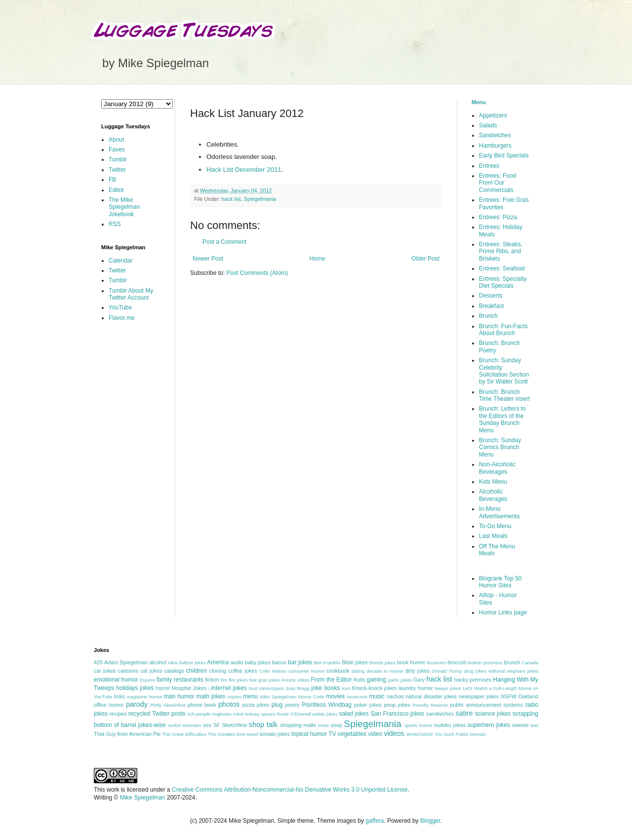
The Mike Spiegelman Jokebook (124, 207)
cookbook (338, 671)
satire (464, 713)
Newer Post (208, 259)
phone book (202, 705)
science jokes (493, 714)
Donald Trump (447, 671)
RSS (115, 224)
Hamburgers (495, 146)
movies (335, 696)
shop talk (263, 725)
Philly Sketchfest (168, 705)
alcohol (158, 662)
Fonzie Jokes (296, 680)
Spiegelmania (260, 199)
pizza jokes (256, 705)
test (534, 725)
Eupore (147, 680)
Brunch (488, 316)
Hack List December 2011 (244, 170)
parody (137, 704)
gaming (376, 680)
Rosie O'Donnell (294, 714)
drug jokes (475, 671)
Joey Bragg (297, 688)
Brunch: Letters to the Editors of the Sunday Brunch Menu (502, 419)
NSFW (509, 696)
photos (229, 704)
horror (163, 688)
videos (394, 733)
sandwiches (440, 714)
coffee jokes (243, 671)
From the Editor (331, 680)
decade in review (385, 671)
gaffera (375, 821)
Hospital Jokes (189, 688)
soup (336, 725)
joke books (325, 688)
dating (358, 671)
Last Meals (493, 536)
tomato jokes (275, 734)
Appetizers (493, 115)
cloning (218, 671)
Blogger (430, 821)
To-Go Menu (495, 526)
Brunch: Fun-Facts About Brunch (503, 330)
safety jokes (325, 714)
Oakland (528, 696)
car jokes (105, 671)
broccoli (456, 662)
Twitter (117, 170)
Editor (116, 190)
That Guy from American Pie (127, 734)
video (375, 734)
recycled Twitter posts (157, 714)
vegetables (352, 734)
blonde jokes (382, 663)
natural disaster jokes (431, 696)
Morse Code (311, 697)
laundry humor (416, 688)
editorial (497, 671)
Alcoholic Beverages (493, 495)
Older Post (425, 259)
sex (207, 725)
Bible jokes (355, 662)
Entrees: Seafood (502, 268)
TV (332, 734)
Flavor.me (122, 318)
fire (224, 680)
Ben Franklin (327, 663)
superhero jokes (489, 725)
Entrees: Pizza (498, 217)
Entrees (489, 166)
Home (317, 259)
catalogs (174, 671)
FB (112, 180)
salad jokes (354, 714)
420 (98, 662)
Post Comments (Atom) (257, 273)
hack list (231, 199)
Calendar (121, 261)
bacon (279, 662)
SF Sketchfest (230, 725)
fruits (359, 680)
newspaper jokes (479, 696)
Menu (479, 102)
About (116, 140)
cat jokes (151, 671)
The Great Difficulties (184, 734)
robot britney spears (254, 714)
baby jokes (258, 662)
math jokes (211, 696)
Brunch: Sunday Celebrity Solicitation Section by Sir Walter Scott (504, 371)
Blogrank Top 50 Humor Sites (500, 582)
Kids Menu (493, 482)
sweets (520, 725)
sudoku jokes (450, 725)
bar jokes (300, 662)
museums (357, 697)
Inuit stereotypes (266, 688)
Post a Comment (224, 242)
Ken (346, 688)
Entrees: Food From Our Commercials (497, 183)
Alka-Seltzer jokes (187, 663)
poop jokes (397, 705)
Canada (530, 663)
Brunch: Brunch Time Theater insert (504, 395)
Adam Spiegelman (126, 662)
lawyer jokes (448, 688)
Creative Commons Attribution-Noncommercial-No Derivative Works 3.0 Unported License (290, 790)
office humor (109, 705)
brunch (512, 662)
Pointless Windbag (327, 705)
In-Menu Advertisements (499, 512)
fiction (212, 680)
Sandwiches (495, 135)
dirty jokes (417, 671)
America (218, 662)
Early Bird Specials (504, 155)
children (197, 671)
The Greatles (221, 734)
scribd (174, 725)
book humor (411, 662)
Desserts (491, 296)
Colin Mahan (273, 671)
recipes (118, 714)
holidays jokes (135, 688)
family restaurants (180, 680)
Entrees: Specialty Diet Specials (503, 282)
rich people (199, 714)
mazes (234, 697)
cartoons (128, 671)
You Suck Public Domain (460, 734)
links (119, 696)
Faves (117, 150)
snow (323, 725)
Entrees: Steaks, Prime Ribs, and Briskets (501, 251)
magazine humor (144, 697)
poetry (292, 705)
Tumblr (118, 159)
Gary (419, 680)
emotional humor (116, 680)
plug (277, 705)
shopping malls (298, 725)
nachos (395, 696)
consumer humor (306, 671)
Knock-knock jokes (375, 688)
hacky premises (473, 680)
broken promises (485, 663)
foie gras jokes (265, 680)
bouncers (436, 663)
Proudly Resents (430, 705)
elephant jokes (523, 671)
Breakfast (492, 306)
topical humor (309, 734)
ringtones (221, 714)
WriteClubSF (420, 734)
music (376, 696)
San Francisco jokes (397, 714)
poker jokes (368, 705)
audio (237, 662)
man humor (179, 696)
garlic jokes (400, 680)
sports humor (418, 725)
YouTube (120, 307)
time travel (247, 734)
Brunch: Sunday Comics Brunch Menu (500, 447)
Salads (488, 125)
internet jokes (229, 688)
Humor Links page (503, 612)
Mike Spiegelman (278, 697)
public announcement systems (486, 705)
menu (250, 696)
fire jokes (238, 680)
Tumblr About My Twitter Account (131, 294)
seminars (192, 725)
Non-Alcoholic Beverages (497, 468)
